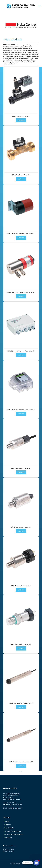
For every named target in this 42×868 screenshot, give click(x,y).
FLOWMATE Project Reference (14, 834)
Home (7, 821)
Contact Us (9, 837)
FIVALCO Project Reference (13, 831)
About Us (8, 825)
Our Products (9, 828)
